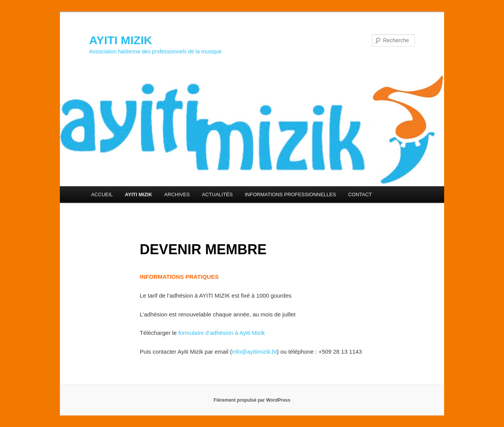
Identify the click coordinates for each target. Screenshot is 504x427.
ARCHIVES (177, 194)
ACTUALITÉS (217, 194)
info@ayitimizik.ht (254, 352)
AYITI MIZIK (121, 40)
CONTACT (360, 194)
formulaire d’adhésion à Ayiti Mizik (222, 333)
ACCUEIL (102, 194)
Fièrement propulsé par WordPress (252, 400)
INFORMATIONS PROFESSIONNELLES (290, 194)
